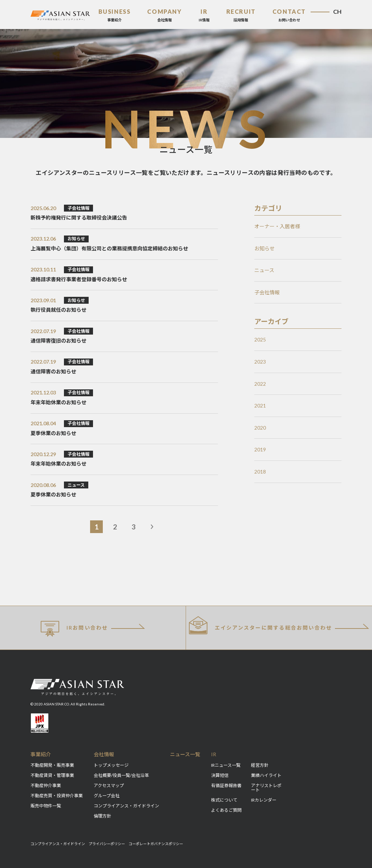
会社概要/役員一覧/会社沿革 (121, 775)
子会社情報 (267, 292)
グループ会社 (107, 796)
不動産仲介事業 (46, 785)
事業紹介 (41, 754)
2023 (260, 362)
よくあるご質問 (226, 810)
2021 (260, 406)
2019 (260, 449)
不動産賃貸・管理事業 (52, 775)
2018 (260, 472)
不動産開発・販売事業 (52, 765)
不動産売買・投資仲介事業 (57, 796)
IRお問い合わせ (74, 629)
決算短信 (220, 775)
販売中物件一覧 (46, 806)
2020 (260, 428)
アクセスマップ (109, 785)
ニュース (264, 270)
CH (337, 11)
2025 (260, 339)
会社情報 (104, 754)
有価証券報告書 (226, 785)
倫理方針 (102, 816)
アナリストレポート (266, 788)
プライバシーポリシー (107, 844)
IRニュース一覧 (226, 765)
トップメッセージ (111, 765)
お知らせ (264, 248)
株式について (224, 800)
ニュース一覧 (185, 754)
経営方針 (260, 765)
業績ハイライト (266, 775)
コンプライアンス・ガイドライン (126, 806)
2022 (260, 384)
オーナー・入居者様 (277, 226)
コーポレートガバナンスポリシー (156, 844)
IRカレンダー (264, 800)
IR (214, 754)
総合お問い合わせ (260, 625)
